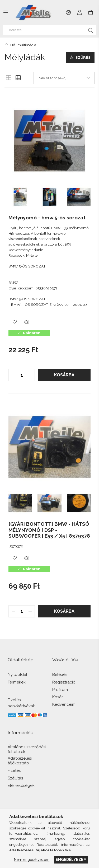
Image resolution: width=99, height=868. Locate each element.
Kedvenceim (64, 705)
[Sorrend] (64, 78)
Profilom (60, 690)
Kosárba (64, 375)
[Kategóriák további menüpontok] (5, 13)
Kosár (58, 697)
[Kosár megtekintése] (90, 13)
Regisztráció (64, 682)
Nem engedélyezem (32, 860)
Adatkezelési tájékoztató (20, 761)
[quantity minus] (13, 375)
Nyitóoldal (17, 675)
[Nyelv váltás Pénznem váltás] (69, 13)
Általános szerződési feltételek (27, 749)
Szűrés (83, 57)
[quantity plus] (30, 375)
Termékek (17, 682)
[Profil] (80, 13)
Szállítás (15, 778)
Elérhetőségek (21, 786)
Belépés (60, 675)
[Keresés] (50, 30)
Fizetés (14, 771)
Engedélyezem (71, 860)
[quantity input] (22, 375)
